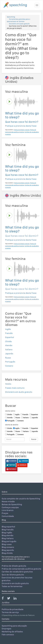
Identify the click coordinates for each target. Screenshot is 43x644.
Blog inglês (7, 533)
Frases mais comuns (15, 388)
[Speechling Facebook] (4, 599)
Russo (8, 358)
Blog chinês (7, 553)
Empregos (6, 629)
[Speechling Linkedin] (16, 599)
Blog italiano (8, 538)
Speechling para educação (14, 626)
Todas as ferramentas (12, 586)
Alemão (9, 345)
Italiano (9, 349)
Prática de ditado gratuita (14, 566)
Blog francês (8, 530)
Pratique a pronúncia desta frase (21, 126)
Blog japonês (8, 550)
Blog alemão (8, 535)
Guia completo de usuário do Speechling (21, 499)
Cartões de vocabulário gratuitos (17, 572)
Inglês (8, 329)
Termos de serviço (10, 612)
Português (10, 362)
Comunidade (8, 516)
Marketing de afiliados (12, 632)
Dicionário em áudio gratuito (19, 24)
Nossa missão (8, 501)
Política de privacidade (13, 609)
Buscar (34, 439)
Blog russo (7, 544)
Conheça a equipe (10, 507)
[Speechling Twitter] (10, 599)
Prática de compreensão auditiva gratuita (21, 569)
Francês (9, 333)
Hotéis (8, 384)
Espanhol (10, 337)
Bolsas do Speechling (12, 504)
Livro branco (8, 510)
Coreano (9, 366)
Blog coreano (8, 547)
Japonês (9, 354)
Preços (5, 513)
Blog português (9, 541)
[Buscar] (15, 439)
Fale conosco (8, 634)
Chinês (8, 341)
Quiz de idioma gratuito (13, 575)
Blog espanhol (8, 527)
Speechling (11, 17)
